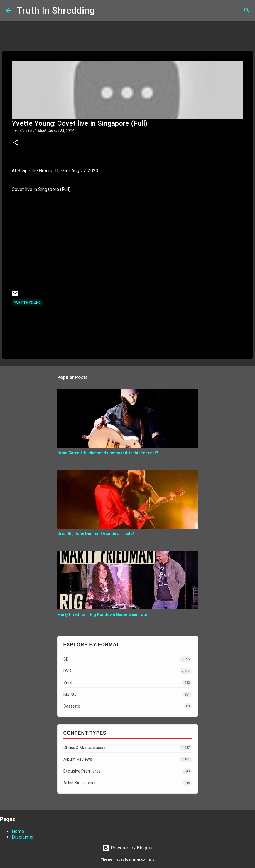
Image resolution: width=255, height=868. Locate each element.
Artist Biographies (128, 783)
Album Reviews (128, 759)
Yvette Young (27, 303)
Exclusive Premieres (128, 771)
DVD (128, 671)
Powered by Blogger (128, 848)
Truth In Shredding (56, 10)
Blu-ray (128, 694)
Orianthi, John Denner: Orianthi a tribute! (96, 534)
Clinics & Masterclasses (128, 748)
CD (128, 659)
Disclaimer (23, 837)
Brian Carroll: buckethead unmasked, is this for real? (108, 453)
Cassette (128, 706)
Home (18, 831)
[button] (15, 143)
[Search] (103, 10)
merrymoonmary (142, 860)
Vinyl (128, 683)
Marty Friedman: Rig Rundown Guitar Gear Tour (102, 614)
